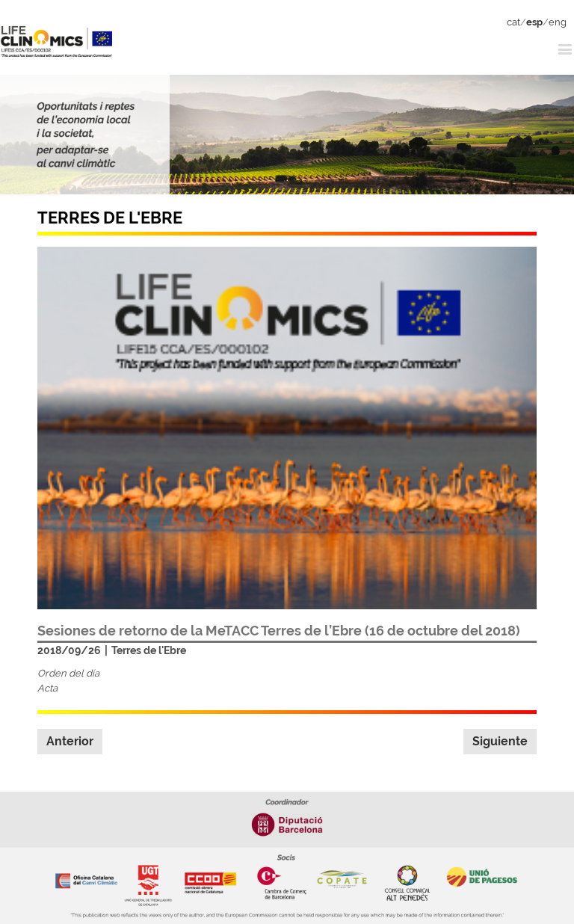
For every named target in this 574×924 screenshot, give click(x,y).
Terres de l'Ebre (149, 650)
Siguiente (500, 741)
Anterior (70, 741)
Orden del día (68, 673)
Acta (47, 688)
